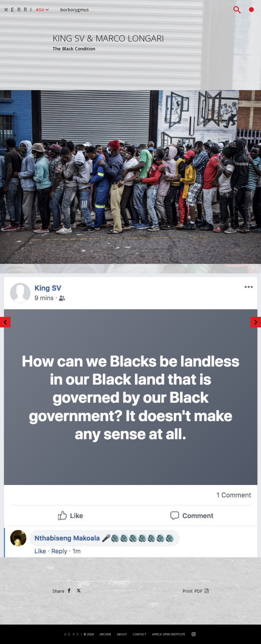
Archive (105, 634)
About (122, 634)
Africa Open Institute (169, 634)
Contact (139, 634)
